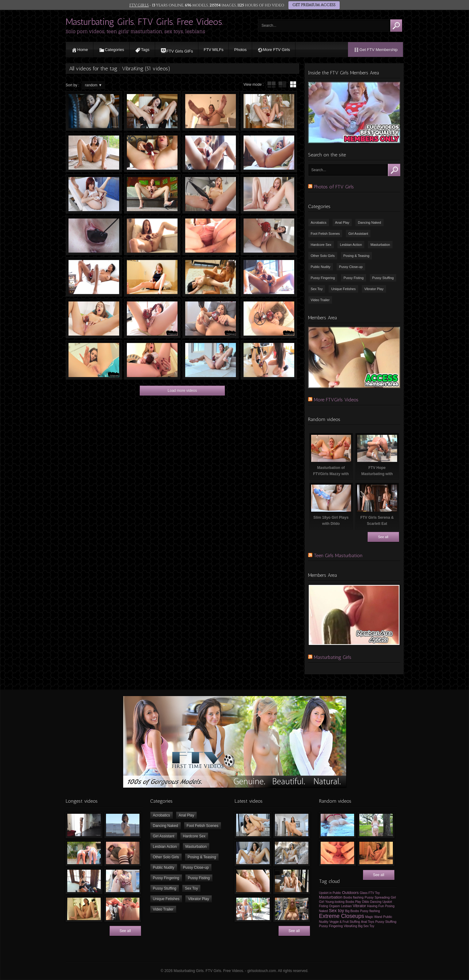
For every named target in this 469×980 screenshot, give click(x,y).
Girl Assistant (358, 234)
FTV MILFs (213, 50)
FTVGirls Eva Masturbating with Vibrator (269, 194)
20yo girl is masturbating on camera (152, 111)
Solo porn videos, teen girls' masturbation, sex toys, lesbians (135, 31)
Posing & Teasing (356, 256)
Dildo (366, 902)
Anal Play (342, 222)
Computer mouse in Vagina (94, 235)
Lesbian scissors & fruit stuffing (211, 277)
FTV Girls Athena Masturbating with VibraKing (269, 152)
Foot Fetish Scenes (325, 234)
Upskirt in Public (330, 893)
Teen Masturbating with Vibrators (211, 194)
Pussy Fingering (323, 278)
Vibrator (360, 906)
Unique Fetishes (343, 289)
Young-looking (335, 902)
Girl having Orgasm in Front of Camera (94, 318)
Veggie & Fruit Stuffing (344, 922)
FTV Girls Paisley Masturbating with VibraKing (152, 235)
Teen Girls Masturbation (338, 555)
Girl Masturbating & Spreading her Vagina (211, 235)
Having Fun (375, 906)
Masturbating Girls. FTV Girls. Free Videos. (145, 22)
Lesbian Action (351, 245)
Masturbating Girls (333, 657)
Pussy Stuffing (383, 278)
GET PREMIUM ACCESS (313, 5)
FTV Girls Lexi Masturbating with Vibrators (269, 111)
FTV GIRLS (140, 5)
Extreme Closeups (342, 916)
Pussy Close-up (351, 267)
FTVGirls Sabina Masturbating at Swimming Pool (94, 194)
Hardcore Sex (321, 245)
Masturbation (380, 245)
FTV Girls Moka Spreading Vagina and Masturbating (269, 318)
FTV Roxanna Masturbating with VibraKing (211, 360)
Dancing (376, 902)
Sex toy (336, 911)
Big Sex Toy (366, 926)
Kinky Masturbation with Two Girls (269, 360)
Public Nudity (321, 267)
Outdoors (350, 893)
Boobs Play (353, 902)
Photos (240, 50)
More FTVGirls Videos (336, 400)
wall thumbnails (293, 85)
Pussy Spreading (377, 897)
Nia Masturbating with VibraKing (94, 277)
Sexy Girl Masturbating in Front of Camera (211, 318)
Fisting (324, 906)
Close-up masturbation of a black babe (94, 111)
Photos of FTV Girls (334, 187)
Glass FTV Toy (370, 893)
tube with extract (282, 85)
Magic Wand (374, 917)
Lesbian (346, 906)
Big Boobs (352, 911)
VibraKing (350, 926)
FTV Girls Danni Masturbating (152, 194)
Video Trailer (320, 300)
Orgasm (334, 906)
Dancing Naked (369, 222)
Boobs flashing (354, 897)
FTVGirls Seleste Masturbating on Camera (94, 152)
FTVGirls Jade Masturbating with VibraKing (269, 235)
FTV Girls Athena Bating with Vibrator (211, 152)
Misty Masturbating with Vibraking (152, 360)
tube (272, 85)
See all (383, 537)
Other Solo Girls (323, 256)
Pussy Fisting (353, 278)
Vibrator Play (374, 289)
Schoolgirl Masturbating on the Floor (152, 277)
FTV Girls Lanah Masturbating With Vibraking (94, 360)
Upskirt (387, 902)
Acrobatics (319, 222)
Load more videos (182, 391)
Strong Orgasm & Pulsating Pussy (211, 111)
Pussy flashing (370, 911)
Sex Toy (317, 289)
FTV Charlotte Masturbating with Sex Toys (269, 277)
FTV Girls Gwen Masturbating (152, 152)
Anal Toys (367, 922)
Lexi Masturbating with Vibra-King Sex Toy (152, 318)
